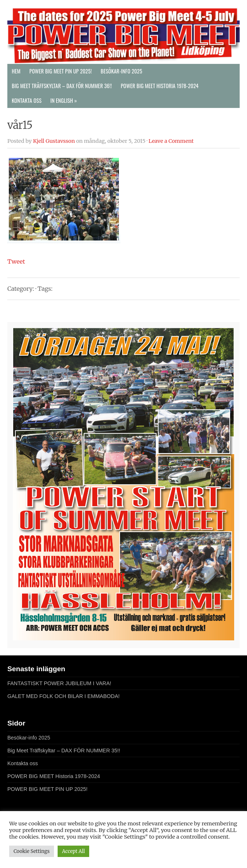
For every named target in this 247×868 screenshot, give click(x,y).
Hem (16, 71)
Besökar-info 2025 (121, 71)
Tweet (16, 261)
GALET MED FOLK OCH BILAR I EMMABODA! (63, 696)
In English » (63, 100)
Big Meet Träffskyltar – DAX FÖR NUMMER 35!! (64, 751)
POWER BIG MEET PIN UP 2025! (61, 71)
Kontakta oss (27, 100)
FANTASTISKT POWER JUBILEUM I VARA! (59, 683)
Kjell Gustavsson (54, 141)
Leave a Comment (171, 141)
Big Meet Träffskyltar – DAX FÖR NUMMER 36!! (62, 86)
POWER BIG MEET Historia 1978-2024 (160, 86)
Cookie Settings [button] (32, 851)
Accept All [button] (73, 851)
